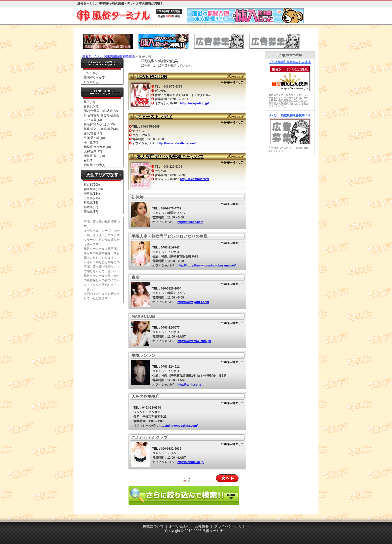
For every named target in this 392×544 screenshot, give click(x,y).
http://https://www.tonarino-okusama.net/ (207, 265)
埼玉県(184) (92, 194)
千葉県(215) (92, 198)
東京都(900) (92, 185)
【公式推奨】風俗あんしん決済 (290, 62)
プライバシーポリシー (232, 526)
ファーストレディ (154, 117)
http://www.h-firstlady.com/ (177, 143)
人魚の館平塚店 (145, 396)
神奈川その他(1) (95, 165)
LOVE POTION (152, 77)
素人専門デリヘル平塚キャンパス (170, 157)
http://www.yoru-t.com (193, 302)
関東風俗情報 (113, 56)
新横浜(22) (91, 106)
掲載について (153, 526)
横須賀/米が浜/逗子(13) (99, 124)
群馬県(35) (91, 203)
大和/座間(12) (93, 151)
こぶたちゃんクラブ (149, 438)
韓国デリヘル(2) (95, 78)
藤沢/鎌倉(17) (93, 133)
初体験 (137, 197)
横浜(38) (89, 102)
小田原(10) (91, 142)
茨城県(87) (91, 212)
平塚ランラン (143, 355)
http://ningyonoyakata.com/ (178, 426)
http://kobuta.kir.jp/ (191, 462)
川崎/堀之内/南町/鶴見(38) (101, 129)
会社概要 (202, 526)
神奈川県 (129, 56)
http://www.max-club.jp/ (194, 341)
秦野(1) (89, 160)
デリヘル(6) (92, 73)
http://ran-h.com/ (189, 385)
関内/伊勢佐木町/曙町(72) (101, 111)
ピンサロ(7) (92, 82)
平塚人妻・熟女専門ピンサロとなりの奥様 (169, 236)
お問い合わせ (180, 526)
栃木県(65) (91, 207)
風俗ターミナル (93, 56)
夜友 (135, 277)
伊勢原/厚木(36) (94, 156)
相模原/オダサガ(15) (97, 147)
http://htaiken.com (190, 222)
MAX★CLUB (143, 316)
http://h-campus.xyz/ (194, 179)
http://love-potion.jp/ (194, 103)
